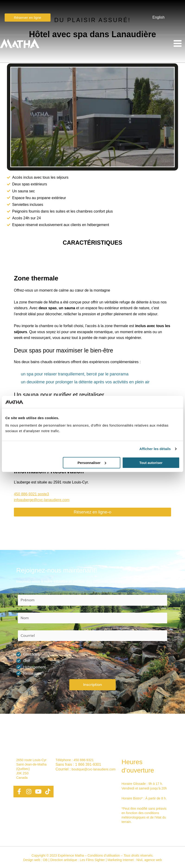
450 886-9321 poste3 (31, 494)
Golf (25, 661)
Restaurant (30, 673)
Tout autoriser (151, 463)
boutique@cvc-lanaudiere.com (94, 769)
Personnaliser (92, 463)
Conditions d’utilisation (104, 855)
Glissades (29, 654)
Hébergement (32, 667)
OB (45, 860)
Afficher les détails (155, 449)
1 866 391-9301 (88, 764)
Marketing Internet (121, 860)
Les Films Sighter (92, 860)
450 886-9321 (83, 760)
